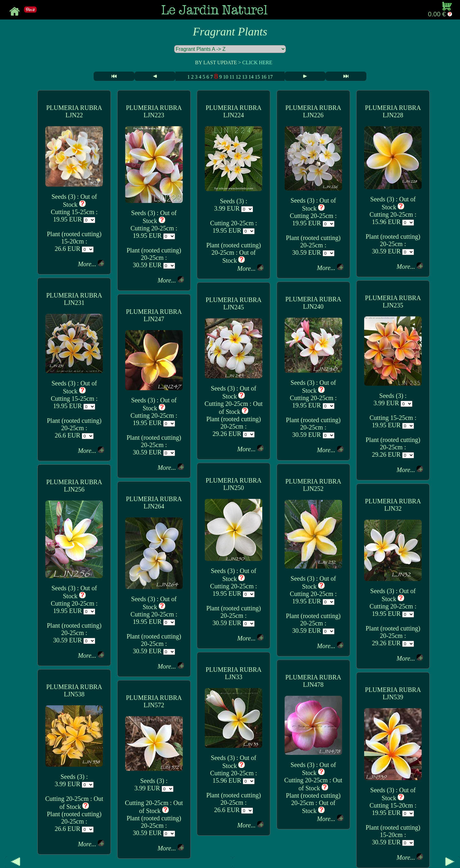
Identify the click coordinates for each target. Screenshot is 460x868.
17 (270, 77)
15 (257, 77)
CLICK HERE (257, 62)
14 (251, 77)
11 (232, 77)
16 (264, 77)
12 (238, 77)
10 (226, 77)
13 (245, 77)
